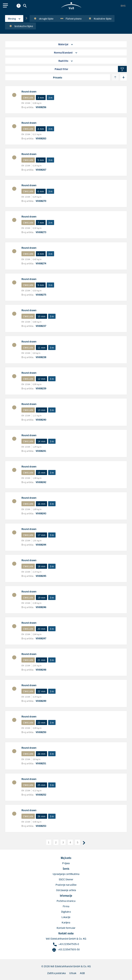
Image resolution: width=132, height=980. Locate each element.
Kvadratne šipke (99, 18)
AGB (82, 973)
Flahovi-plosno (70, 18)
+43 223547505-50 (66, 950)
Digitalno (66, 912)
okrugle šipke (43, 18)
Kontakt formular (66, 928)
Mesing (14, 18)
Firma (66, 906)
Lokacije (66, 917)
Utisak (73, 973)
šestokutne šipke (20, 26)
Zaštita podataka (56, 973)
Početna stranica (66, 901)
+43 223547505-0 (66, 944)
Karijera (66, 922)
